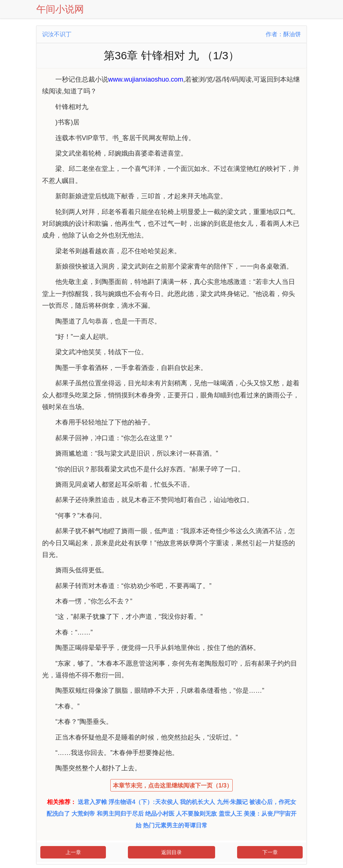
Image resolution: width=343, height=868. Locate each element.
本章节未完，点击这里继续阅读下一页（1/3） (173, 785)
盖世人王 (230, 814)
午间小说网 (60, 9)
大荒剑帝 (83, 814)
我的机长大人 (198, 802)
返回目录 (171, 852)
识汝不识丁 (57, 34)
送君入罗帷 (92, 802)
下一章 (270, 852)
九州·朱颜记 (232, 802)
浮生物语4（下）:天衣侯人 (143, 802)
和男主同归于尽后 (120, 814)
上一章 (73, 852)
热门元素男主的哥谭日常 (175, 825)
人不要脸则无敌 (196, 814)
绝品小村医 (160, 814)
